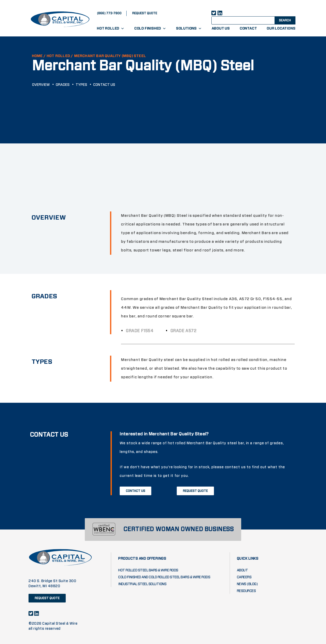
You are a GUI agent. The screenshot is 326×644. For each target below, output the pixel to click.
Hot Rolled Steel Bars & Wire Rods (148, 570)
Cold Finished (150, 29)
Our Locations (281, 29)
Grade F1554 (142, 331)
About (242, 570)
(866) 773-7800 (109, 13)
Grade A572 (186, 331)
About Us (221, 29)
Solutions (189, 29)
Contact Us (104, 85)
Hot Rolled (111, 29)
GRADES (63, 85)
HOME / (39, 56)
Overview (41, 85)
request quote (145, 13)
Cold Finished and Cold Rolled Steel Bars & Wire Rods (164, 577)
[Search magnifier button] (284, 20)
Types (81, 85)
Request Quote (195, 491)
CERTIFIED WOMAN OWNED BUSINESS (179, 529)
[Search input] (248, 20)
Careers (244, 577)
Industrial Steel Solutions (142, 584)
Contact (248, 29)
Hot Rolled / (60, 56)
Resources (246, 591)
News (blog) (247, 584)
